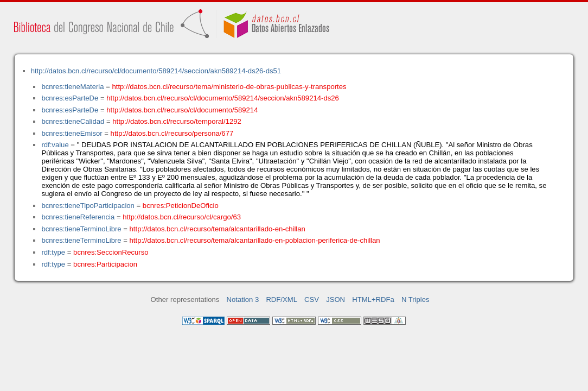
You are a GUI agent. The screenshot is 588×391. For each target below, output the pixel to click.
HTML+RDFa (373, 299)
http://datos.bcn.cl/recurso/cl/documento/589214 (182, 110)
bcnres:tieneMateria (72, 87)
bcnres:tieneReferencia (78, 217)
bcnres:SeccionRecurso (111, 252)
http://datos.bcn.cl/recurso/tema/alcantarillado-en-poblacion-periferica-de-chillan (255, 240)
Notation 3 (243, 299)
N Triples (416, 299)
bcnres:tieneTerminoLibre (81, 229)
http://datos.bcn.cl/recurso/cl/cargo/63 (182, 217)
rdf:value (55, 145)
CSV (312, 299)
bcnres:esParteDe (70, 98)
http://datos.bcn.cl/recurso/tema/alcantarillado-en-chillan (218, 229)
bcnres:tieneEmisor (72, 133)
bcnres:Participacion (105, 264)
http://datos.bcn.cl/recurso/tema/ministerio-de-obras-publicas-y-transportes (229, 87)
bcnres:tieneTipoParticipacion (88, 206)
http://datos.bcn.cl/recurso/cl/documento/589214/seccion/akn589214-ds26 (223, 98)
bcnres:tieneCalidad (73, 121)
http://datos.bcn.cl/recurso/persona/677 (172, 133)
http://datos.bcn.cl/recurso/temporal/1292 (177, 121)
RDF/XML (282, 299)
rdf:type (53, 252)
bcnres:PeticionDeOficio (181, 206)
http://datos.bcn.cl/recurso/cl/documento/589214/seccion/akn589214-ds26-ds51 (156, 71)
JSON (335, 299)
